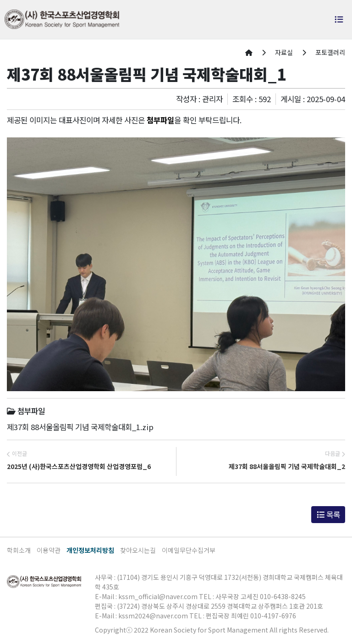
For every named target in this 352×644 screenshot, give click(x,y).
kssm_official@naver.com (158, 596)
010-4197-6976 (273, 616)
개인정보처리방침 (90, 550)
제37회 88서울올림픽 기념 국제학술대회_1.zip (80, 427)
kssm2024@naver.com (153, 616)
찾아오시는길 (138, 550)
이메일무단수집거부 (189, 550)
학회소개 (19, 550)
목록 (328, 514)
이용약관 (49, 550)
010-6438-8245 (283, 596)
